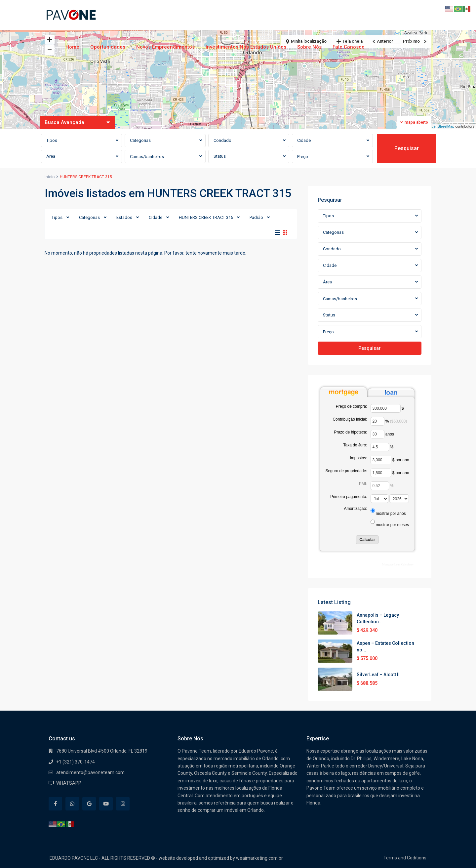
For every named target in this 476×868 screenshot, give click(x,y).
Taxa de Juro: (355, 445)
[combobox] (81, 141)
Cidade (156, 217)
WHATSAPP (69, 783)
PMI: (363, 484)
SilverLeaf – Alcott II (378, 675)
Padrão (256, 217)
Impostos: (358, 458)
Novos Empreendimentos (165, 47)
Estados (124, 217)
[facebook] (55, 804)
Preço (303, 157)
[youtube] (106, 804)
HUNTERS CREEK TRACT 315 (206, 217)
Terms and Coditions (405, 858)
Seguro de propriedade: (346, 471)
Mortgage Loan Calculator (398, 564)
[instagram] (123, 804)
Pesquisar (407, 148)
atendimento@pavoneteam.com (90, 772)
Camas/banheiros (147, 157)
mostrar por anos (391, 514)
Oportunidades (108, 47)
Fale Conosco (349, 47)
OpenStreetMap (442, 126)
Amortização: (355, 509)
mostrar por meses (392, 525)
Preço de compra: (352, 406)
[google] (89, 804)
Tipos (57, 217)
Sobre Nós (309, 47)
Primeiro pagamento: (349, 497)
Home (72, 47)
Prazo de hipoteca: (350, 432)
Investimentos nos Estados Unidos (246, 47)
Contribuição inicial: (350, 419)
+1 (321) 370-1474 (76, 762)
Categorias (89, 217)
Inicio (50, 177)
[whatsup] (72, 804)
